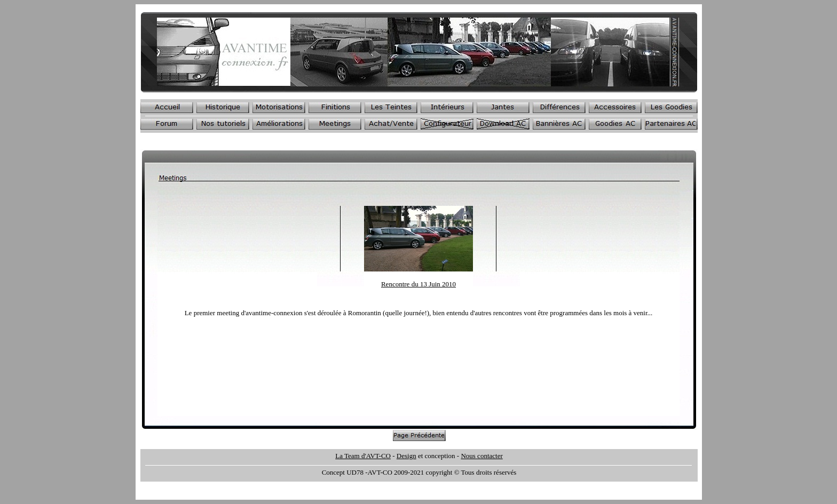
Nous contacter (481, 456)
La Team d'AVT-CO (363, 456)
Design (406, 456)
